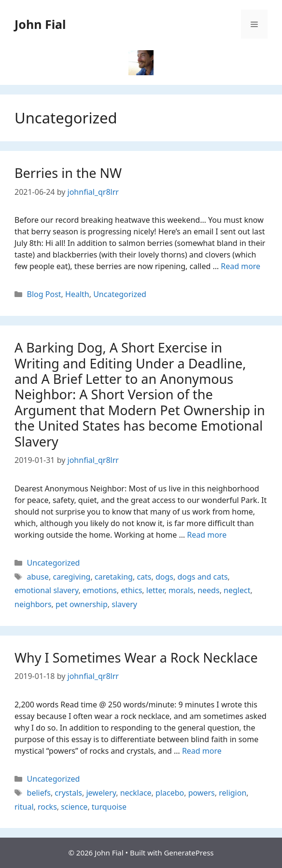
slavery (124, 604)
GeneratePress (189, 853)
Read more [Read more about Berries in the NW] (240, 266)
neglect (237, 590)
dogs (164, 577)
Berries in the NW (68, 173)
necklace (136, 793)
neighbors (33, 604)
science (74, 807)
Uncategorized (120, 294)
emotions (100, 590)
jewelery (101, 793)
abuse (38, 577)
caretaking (114, 577)
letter (155, 590)
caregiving (71, 577)
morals (181, 590)
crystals (68, 793)
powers (202, 793)
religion (233, 793)
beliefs (39, 793)
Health (77, 294)
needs (208, 590)
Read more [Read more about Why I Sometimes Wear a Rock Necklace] (202, 751)
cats (144, 577)
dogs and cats (202, 577)
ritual (24, 807)
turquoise (109, 807)
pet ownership (82, 604)
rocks (47, 807)
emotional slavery (46, 590)
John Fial (40, 24)
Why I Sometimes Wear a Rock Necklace (136, 658)
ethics (131, 590)
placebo (170, 793)
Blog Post (44, 294)
